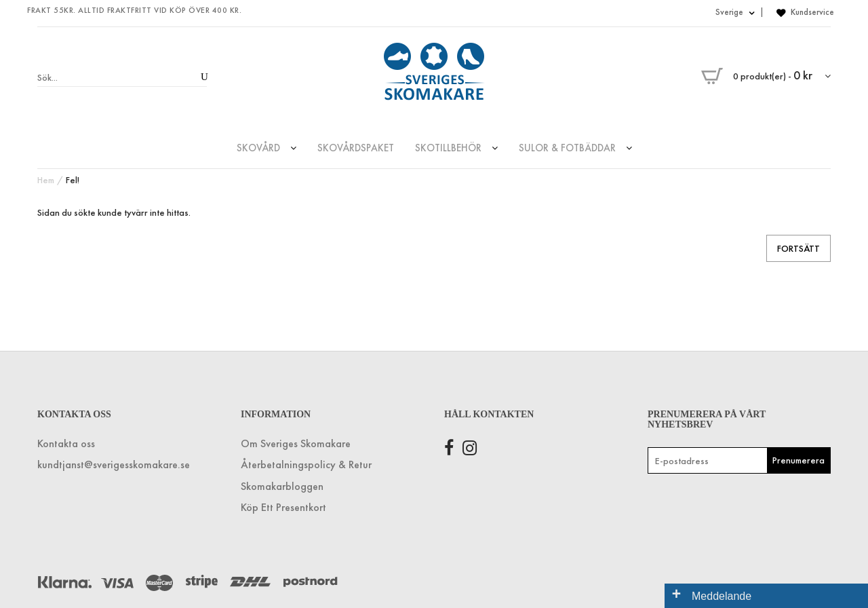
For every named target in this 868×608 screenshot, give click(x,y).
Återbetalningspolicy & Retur (306, 464)
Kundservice (812, 12)
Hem (46, 180)
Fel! (73, 180)
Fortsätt (798, 248)
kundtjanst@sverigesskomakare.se (114, 464)
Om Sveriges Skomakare (296, 443)
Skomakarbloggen (282, 486)
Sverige (735, 12)
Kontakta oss (66, 443)
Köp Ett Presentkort (283, 507)
